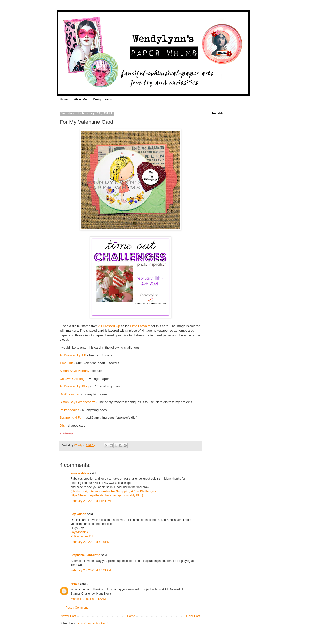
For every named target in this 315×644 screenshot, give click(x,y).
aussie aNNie (80, 473)
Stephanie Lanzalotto (86, 555)
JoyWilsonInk (79, 532)
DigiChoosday (70, 394)
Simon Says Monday (74, 371)
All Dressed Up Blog (74, 386)
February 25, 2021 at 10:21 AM (91, 570)
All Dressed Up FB (73, 355)
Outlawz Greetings (73, 379)
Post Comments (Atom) (93, 623)
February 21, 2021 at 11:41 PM (91, 501)
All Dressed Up (109, 326)
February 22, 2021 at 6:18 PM (90, 542)
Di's (62, 425)
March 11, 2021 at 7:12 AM (88, 599)
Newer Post (68, 616)
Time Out (66, 363)
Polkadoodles (70, 410)
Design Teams (102, 99)
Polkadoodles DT (82, 536)
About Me (80, 99)
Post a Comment (77, 608)
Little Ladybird (140, 326)
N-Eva (75, 584)
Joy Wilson (78, 514)
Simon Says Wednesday (77, 402)
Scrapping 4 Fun (72, 418)
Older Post (193, 616)
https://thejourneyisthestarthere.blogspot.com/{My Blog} (107, 495)
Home (64, 99)
